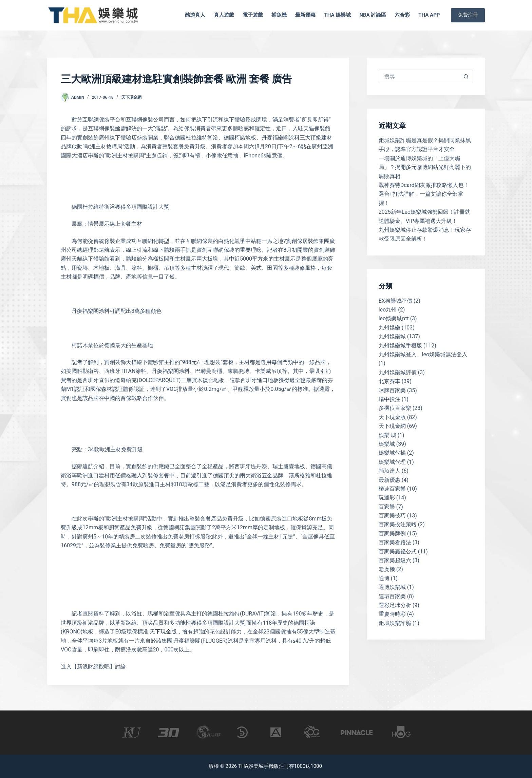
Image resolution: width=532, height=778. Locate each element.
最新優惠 (305, 15)
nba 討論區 (373, 15)
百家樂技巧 (392, 516)
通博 (384, 578)
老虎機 (387, 569)
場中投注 (389, 399)
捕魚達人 (389, 471)
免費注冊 (468, 15)
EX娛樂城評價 (395, 301)
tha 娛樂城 (337, 15)
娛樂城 (387, 444)
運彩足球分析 (395, 605)
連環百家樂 (392, 596)
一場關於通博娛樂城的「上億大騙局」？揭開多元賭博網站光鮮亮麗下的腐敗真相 (425, 167)
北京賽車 (389, 381)
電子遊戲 (253, 15)
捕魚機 (279, 15)
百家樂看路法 (395, 542)
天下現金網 (131, 97)
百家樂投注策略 (398, 524)
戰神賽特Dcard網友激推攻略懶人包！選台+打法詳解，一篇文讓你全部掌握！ (424, 194)
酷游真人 (195, 15)
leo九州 (388, 310)
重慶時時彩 (392, 614)
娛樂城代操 (392, 453)
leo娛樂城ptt (394, 318)
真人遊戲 (224, 15)
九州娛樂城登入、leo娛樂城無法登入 (423, 354)
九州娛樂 (389, 328)
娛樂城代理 (392, 462)
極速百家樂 (392, 489)
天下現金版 (163, 632)
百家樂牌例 (392, 534)
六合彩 (402, 15)
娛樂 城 (387, 435)
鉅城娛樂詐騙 (395, 623)
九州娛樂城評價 (398, 372)
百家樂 (387, 507)
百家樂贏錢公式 (398, 552)
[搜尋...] (419, 76)
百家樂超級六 (395, 560)
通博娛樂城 (392, 587)
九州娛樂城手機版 (400, 346)
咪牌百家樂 (392, 390)
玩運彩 (387, 498)
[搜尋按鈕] (466, 76)
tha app (429, 15)
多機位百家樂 (395, 408)
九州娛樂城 (392, 336)
